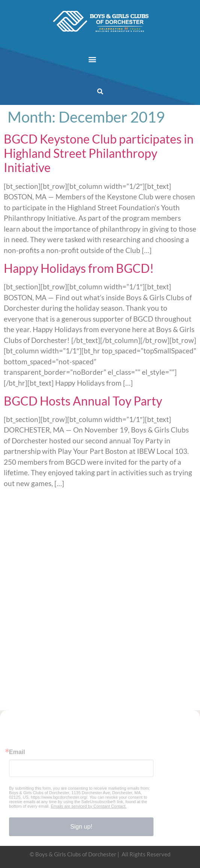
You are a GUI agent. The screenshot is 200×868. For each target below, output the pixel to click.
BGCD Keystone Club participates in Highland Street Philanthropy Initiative (99, 153)
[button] (92, 59)
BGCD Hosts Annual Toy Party (83, 401)
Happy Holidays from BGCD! (79, 268)
